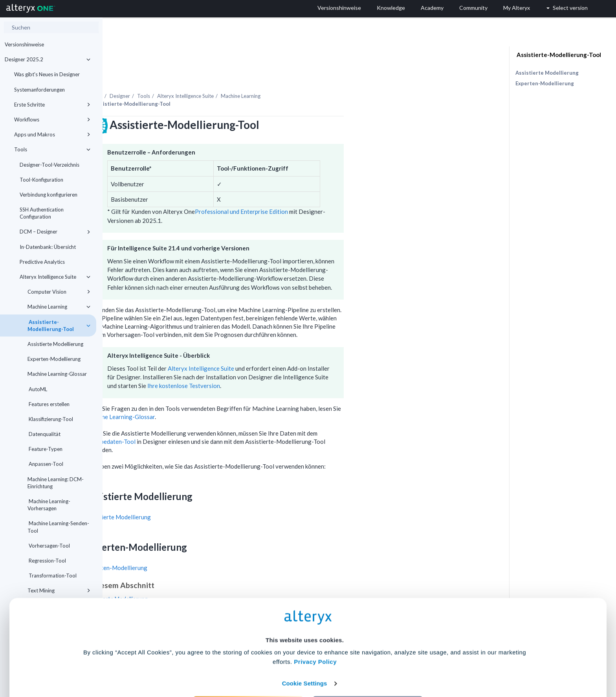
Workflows (52, 120)
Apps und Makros (52, 134)
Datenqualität (44, 434)
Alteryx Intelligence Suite (55, 277)
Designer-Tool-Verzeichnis (49, 165)
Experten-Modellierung (54, 359)
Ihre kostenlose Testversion (286, 364)
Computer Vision (59, 292)
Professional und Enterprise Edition (344, 190)
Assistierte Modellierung (55, 344)
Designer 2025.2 (48, 59)
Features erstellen (49, 404)
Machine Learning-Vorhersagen (49, 505)
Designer (222, 74)
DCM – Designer (55, 232)
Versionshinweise (24, 44)
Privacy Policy (315, 617)
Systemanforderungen (39, 90)
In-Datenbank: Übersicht (48, 247)
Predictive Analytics (42, 262)
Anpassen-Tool (45, 464)
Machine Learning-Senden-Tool (58, 527)
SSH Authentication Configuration (42, 213)
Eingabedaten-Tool (214, 420)
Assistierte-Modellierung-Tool (59, 326)
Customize (368, 662)
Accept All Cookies (248, 662)
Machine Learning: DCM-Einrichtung (56, 483)
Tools (52, 149)
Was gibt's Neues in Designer (47, 74)
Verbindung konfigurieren (49, 195)
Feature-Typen (45, 449)
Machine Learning (59, 307)
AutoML (37, 389)
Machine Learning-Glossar (57, 374)
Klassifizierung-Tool (50, 419)
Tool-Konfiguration (41, 180)
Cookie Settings (305, 639)
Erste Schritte (52, 105)
